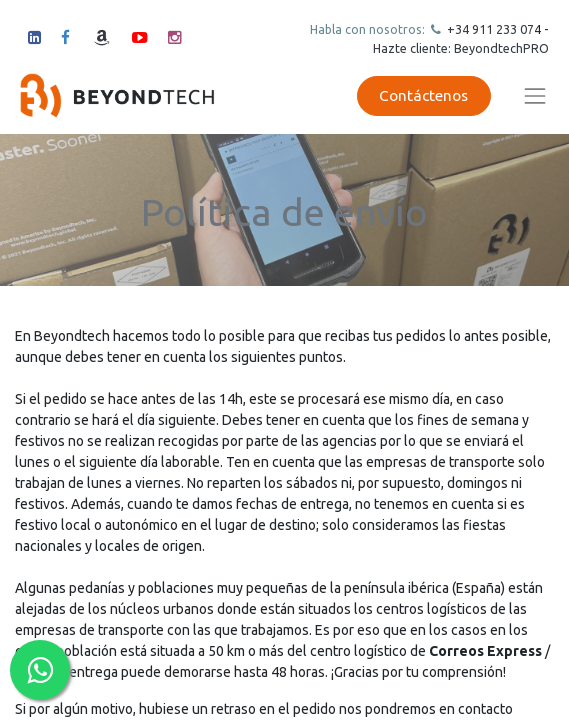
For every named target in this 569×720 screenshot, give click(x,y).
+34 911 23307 (489, 29)
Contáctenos (423, 95)
